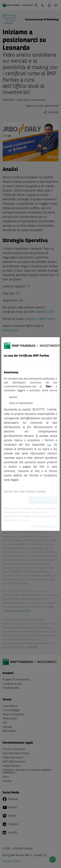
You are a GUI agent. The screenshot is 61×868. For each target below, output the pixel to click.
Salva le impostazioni (21, 403)
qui (49, 445)
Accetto (13, 397)
